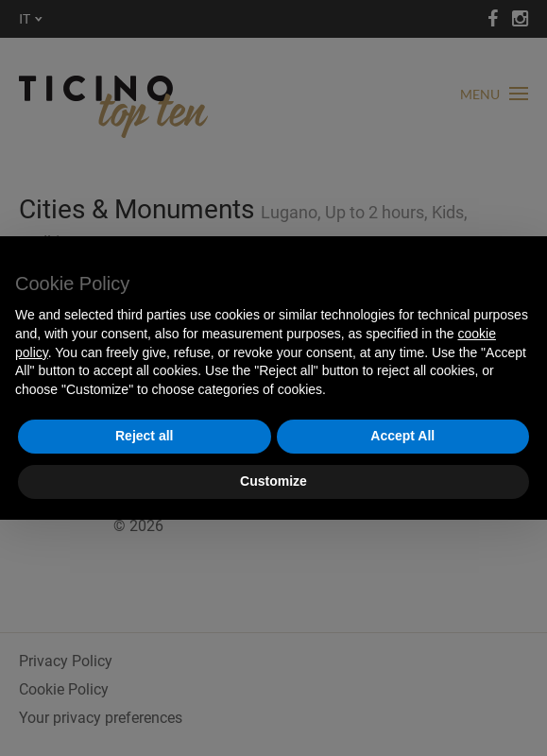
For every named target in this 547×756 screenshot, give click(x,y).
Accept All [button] (402, 436)
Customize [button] (273, 481)
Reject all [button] (144, 436)
